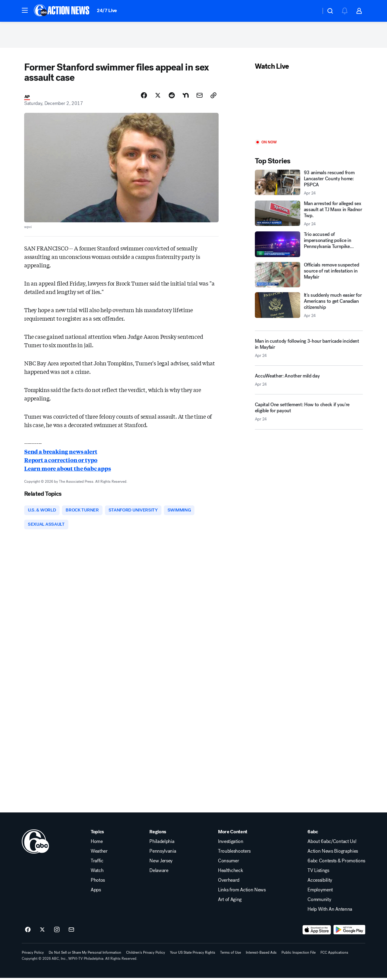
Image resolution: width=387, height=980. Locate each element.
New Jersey (161, 863)
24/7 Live (107, 10)
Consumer (228, 863)
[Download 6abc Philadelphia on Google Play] (349, 932)
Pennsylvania (163, 853)
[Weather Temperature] (312, 11)
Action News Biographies (333, 853)
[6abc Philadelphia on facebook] (28, 932)
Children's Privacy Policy (146, 955)
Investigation (231, 844)
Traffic (97, 863)
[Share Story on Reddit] (172, 96)
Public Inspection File (299, 955)
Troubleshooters (234, 853)
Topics (97, 834)
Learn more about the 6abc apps (68, 470)
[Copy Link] (213, 96)
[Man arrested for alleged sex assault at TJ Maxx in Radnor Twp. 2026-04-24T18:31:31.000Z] (309, 215)
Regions (158, 834)
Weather (99, 853)
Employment (320, 892)
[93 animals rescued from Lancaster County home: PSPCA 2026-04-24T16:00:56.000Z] (309, 184)
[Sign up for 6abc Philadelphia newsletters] (71, 932)
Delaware (159, 873)
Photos (98, 882)
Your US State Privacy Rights (193, 955)
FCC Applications (334, 955)
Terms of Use (231, 955)
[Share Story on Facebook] (144, 96)
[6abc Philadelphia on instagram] (57, 932)
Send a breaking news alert (61, 453)
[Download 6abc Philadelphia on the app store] (317, 932)
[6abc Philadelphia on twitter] (42, 932)
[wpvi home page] (35, 844)
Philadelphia (162, 844)
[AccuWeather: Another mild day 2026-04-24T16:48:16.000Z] (309, 384)
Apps (96, 892)
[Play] (309, 107)
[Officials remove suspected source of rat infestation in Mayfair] (309, 276)
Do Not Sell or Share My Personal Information (85, 955)
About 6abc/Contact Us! (332, 844)
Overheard (229, 882)
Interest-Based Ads (261, 955)
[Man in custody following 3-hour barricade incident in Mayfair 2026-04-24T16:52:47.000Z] (309, 349)
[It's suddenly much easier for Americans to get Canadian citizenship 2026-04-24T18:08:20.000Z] (309, 307)
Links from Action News (242, 892)
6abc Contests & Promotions (336, 863)
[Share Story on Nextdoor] (186, 96)
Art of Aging (230, 902)
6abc (313, 834)
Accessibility (320, 882)
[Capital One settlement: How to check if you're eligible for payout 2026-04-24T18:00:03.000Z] (309, 416)
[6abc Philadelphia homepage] (62, 11)
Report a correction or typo (61, 461)
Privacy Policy (33, 955)
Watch (97, 873)
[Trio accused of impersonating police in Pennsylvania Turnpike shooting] (309, 246)
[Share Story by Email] (200, 96)
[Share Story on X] (158, 96)
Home (97, 844)
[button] (25, 10)
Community (319, 902)
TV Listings (318, 873)
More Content (233, 834)
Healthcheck (230, 873)
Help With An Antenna (330, 911)
